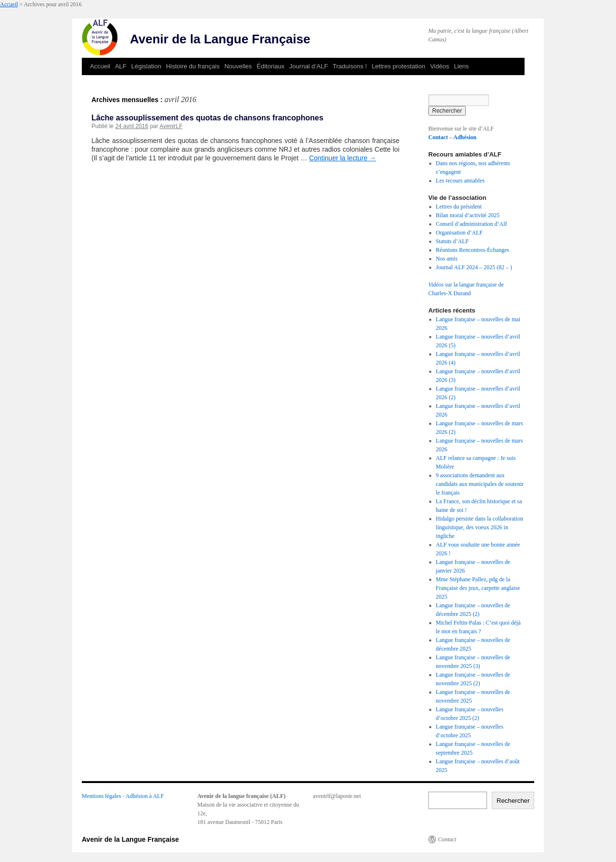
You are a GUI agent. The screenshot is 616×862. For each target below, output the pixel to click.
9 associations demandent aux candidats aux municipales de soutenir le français (480, 484)
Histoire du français (193, 66)
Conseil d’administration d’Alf (472, 224)
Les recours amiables (460, 181)
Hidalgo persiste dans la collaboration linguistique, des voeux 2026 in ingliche (480, 527)
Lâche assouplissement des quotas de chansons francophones (207, 118)
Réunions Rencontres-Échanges (473, 250)
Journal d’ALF (308, 66)
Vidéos (440, 66)
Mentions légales (102, 796)
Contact (438, 137)
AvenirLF (171, 126)
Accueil (9, 4)
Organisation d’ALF (459, 233)
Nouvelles (238, 66)
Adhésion (465, 137)
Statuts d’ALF (452, 241)
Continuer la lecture (342, 158)
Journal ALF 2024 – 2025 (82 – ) (474, 267)
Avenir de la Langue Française (220, 39)
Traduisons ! (350, 66)
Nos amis (447, 259)
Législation (146, 66)
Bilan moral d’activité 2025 (468, 215)
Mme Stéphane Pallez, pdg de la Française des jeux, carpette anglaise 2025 (478, 588)
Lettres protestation (398, 66)
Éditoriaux (270, 66)
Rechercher (513, 801)
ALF (121, 66)
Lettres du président (459, 207)
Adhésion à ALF (145, 796)
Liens (461, 66)
